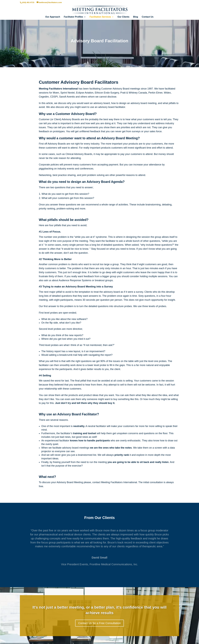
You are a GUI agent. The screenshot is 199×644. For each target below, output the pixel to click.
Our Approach (53, 17)
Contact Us (148, 17)
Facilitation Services (100, 17)
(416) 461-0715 (28, 2)
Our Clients (123, 17)
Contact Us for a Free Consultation (99, 623)
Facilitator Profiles (74, 17)
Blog (136, 17)
